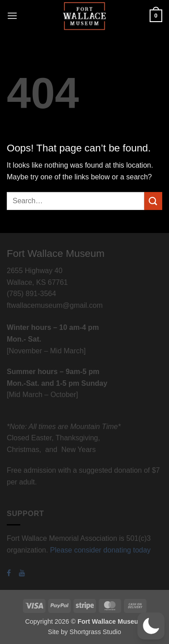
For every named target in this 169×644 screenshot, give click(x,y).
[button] (12, 16)
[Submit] (153, 201)
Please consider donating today (100, 550)
